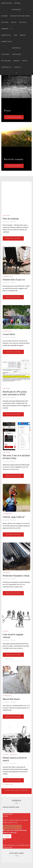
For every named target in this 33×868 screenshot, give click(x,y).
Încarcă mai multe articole (16, 791)
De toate (5, 22)
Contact (18, 67)
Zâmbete (5, 29)
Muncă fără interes (11, 699)
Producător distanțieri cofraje (16, 576)
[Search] (16, 73)
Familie (16, 61)
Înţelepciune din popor (20, 16)
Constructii (6, 67)
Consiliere (17, 54)
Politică (23, 22)
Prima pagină (7, 3)
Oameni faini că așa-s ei (14, 280)
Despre (18, 3)
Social (14, 22)
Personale (16, 48)
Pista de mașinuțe (11, 219)
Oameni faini (7, 42)
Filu (14, 222)
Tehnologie (6, 35)
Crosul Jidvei (9, 334)
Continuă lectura (13, 238)
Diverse (5, 16)
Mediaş (23, 35)
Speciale (13, 755)
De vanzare (6, 61)
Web (16, 35)
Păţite (25, 61)
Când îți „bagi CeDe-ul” (14, 517)
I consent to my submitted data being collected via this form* (15, 831)
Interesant (16, 10)
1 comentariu (8, 659)
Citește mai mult (14, 117)
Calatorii (5, 54)
